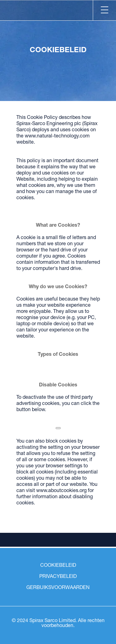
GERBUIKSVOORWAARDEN (58, 588)
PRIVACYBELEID (58, 577)
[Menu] (104, 10)
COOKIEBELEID (58, 566)
